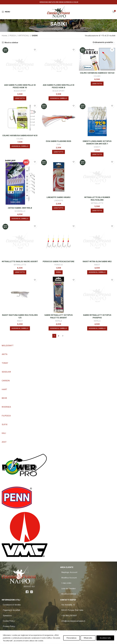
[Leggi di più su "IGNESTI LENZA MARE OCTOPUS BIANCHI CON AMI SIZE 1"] (97, 154)
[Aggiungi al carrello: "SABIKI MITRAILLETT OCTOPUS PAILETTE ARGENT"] (59, 328)
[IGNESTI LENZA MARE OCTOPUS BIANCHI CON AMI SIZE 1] (97, 121)
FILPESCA (6, 416)
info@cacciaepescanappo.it (73, 621)
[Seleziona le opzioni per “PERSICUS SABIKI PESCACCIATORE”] (59, 272)
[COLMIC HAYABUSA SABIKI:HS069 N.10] (20, 118)
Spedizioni (7, 616)
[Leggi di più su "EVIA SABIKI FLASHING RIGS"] (58, 152)
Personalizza (71, 638)
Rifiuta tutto (88, 638)
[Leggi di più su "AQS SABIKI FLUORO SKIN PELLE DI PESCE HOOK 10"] (20, 98)
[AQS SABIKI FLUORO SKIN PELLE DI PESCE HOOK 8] (58, 65)
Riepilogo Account (69, 572)
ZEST (4, 442)
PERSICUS (59, 265)
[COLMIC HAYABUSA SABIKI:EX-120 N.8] (97, 59)
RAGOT (97, 265)
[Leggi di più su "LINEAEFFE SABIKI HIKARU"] (58, 208)
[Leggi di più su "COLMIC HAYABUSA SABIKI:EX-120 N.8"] (97, 84)
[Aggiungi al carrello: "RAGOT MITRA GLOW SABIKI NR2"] (97, 272)
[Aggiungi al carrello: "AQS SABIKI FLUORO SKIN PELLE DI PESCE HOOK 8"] (59, 98)
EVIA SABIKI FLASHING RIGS (59, 141)
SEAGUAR (6, 372)
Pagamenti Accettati (11, 610)
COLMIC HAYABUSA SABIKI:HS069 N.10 (20, 136)
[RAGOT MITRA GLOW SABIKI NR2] (97, 241)
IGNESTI (97, 147)
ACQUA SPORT (20, 91)
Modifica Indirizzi (68, 594)
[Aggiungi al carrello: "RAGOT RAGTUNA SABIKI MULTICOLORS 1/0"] (20, 328)
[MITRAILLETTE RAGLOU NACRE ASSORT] (20, 241)
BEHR (4, 398)
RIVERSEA (6, 407)
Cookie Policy (8, 621)
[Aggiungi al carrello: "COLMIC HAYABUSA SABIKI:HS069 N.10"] (20, 146)
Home (4, 36)
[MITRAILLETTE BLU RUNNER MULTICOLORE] (97, 177)
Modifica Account (68, 578)
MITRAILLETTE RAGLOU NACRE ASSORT (20, 262)
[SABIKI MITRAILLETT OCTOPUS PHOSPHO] (97, 295)
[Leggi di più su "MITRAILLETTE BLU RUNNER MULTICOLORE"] (97, 211)
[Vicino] (115, 631)
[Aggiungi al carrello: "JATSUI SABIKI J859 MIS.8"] (20, 219)
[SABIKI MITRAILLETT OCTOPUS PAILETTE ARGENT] (58, 295)
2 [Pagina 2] (59, 336)
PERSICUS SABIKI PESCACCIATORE (59, 262)
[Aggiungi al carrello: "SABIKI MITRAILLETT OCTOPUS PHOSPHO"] (97, 328)
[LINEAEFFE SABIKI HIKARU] (58, 177)
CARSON (6, 381)
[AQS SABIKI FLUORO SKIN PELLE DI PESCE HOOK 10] (20, 65)
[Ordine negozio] (104, 42)
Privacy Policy (8, 626)
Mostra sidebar (11, 42)
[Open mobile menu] (6, 12)
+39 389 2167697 (68, 616)
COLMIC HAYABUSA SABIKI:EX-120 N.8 (97, 73)
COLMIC (97, 76)
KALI (4, 433)
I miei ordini (66, 583)
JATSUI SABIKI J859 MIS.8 (20, 208)
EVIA (59, 144)
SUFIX (5, 424)
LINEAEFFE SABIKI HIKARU (59, 197)
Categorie (57, 29)
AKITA (5, 354)
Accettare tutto (105, 638)
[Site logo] (58, 12)
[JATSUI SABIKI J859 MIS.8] (20, 182)
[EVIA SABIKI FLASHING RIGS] (58, 121)
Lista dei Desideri (68, 588)
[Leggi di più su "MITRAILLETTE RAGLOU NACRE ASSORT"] (20, 272)
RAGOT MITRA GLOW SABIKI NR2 (97, 262)
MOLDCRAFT (8, 346)
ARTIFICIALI (24, 36)
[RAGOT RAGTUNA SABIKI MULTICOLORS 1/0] (20, 295)
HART (4, 389)
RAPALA (58, 321)
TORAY (5, 363)
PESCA (13, 36)
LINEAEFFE (59, 201)
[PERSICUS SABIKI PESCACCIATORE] (58, 241)
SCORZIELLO (20, 211)
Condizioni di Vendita (11, 605)
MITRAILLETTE (97, 203)
